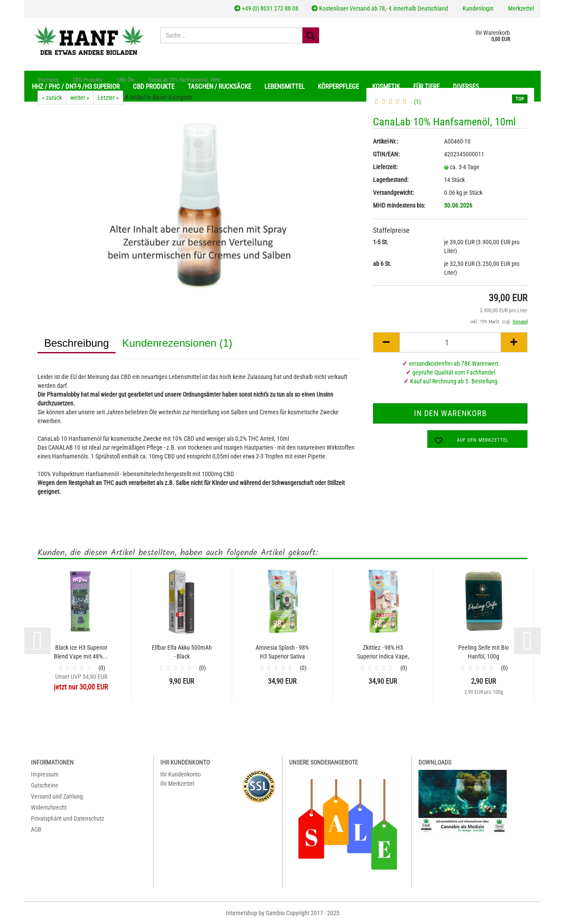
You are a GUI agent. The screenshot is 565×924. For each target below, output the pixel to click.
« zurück (52, 98)
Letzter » (108, 98)
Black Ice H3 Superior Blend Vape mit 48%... (81, 652)
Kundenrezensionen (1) (177, 343)
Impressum (45, 774)
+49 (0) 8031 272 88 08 (266, 8)
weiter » (80, 98)
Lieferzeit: (385, 167)
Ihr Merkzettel (177, 784)
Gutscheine (45, 785)
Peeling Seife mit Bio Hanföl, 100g (484, 652)
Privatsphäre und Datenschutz (68, 818)
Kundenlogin (477, 8)
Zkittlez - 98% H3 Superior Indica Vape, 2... (383, 652)
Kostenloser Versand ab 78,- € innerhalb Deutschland (380, 8)
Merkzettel (520, 8)
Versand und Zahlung (57, 796)
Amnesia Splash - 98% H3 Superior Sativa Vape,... (282, 652)
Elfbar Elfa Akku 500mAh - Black (182, 652)
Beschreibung (77, 343)
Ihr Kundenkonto (181, 774)
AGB (36, 829)
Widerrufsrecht (49, 807)
